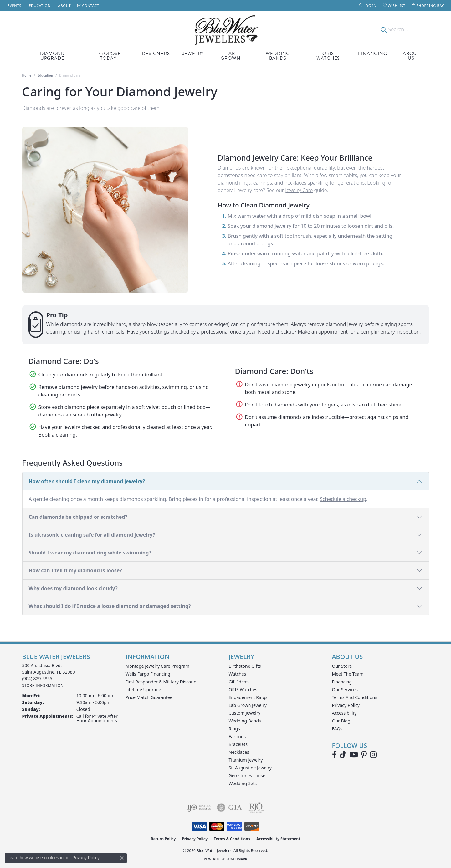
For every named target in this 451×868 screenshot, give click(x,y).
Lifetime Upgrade (143, 689)
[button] (368, 5)
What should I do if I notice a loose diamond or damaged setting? (110, 606)
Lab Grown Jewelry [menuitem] (248, 705)
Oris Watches (328, 56)
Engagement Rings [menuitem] (248, 697)
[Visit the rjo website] (256, 808)
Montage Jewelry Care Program (158, 666)
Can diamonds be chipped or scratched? (78, 517)
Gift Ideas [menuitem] (239, 682)
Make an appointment (323, 332)
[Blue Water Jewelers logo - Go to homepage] (226, 30)
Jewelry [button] (193, 54)
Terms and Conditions (355, 697)
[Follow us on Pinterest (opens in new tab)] (364, 755)
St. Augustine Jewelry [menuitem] (250, 768)
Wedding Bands (278, 56)
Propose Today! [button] (109, 56)
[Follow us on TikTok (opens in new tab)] (343, 755)
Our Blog (341, 721)
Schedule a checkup (343, 499)
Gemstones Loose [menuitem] (247, 776)
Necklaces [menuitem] (239, 752)
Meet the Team (348, 674)
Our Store (342, 666)
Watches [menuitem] (238, 674)
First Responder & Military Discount (162, 682)
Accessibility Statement (278, 839)
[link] (14, 5)
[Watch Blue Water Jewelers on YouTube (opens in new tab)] (354, 755)
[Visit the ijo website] (199, 808)
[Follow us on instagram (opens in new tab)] (373, 755)
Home (27, 75)
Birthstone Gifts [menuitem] (245, 666)
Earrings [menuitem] (237, 736)
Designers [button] (156, 54)
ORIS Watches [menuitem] (243, 689)
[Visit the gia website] (229, 808)
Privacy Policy (346, 705)
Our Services (345, 689)
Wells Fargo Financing (148, 674)
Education (45, 75)
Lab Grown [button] (231, 56)
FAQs (337, 729)
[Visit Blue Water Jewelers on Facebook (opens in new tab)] (334, 755)
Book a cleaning (57, 435)
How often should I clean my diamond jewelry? (87, 481)
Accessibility (344, 713)
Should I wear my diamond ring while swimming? (90, 553)
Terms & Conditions (232, 839)
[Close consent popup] (122, 858)
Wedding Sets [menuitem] (243, 783)
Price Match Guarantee (149, 697)
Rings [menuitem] (234, 729)
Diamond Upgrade (52, 56)
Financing (372, 54)
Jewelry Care (299, 190)
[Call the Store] (37, 679)
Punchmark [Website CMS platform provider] (237, 859)
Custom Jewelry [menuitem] (245, 713)
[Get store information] (43, 685)
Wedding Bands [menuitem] (245, 721)
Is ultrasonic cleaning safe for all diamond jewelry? (92, 535)
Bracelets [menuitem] (238, 744)
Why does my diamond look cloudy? (73, 588)
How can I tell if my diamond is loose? (76, 570)
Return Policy (163, 839)
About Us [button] (411, 56)
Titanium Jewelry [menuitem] (246, 760)
